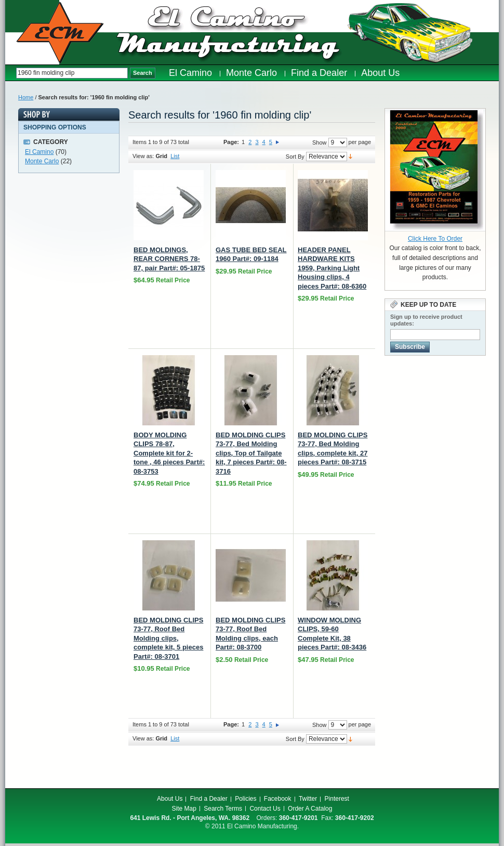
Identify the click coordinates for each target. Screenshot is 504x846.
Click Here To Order (435, 239)
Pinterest (337, 799)
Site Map (184, 809)
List (175, 156)
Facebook (278, 799)
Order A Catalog (310, 809)
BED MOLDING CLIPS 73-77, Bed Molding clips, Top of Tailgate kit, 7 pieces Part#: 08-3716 (251, 453)
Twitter (308, 799)
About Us (170, 799)
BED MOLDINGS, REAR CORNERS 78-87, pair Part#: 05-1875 (169, 259)
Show (320, 142)
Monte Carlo (42, 161)
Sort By (295, 157)
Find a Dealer (209, 799)
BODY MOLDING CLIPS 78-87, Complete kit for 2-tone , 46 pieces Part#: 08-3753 (169, 453)
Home (26, 97)
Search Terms (223, 809)
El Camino (39, 152)
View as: (143, 156)
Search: (11, 73)
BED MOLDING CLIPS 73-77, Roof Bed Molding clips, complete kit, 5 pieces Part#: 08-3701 (168, 638)
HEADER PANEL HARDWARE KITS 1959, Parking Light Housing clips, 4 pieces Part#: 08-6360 (332, 268)
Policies (246, 799)
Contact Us (265, 809)
